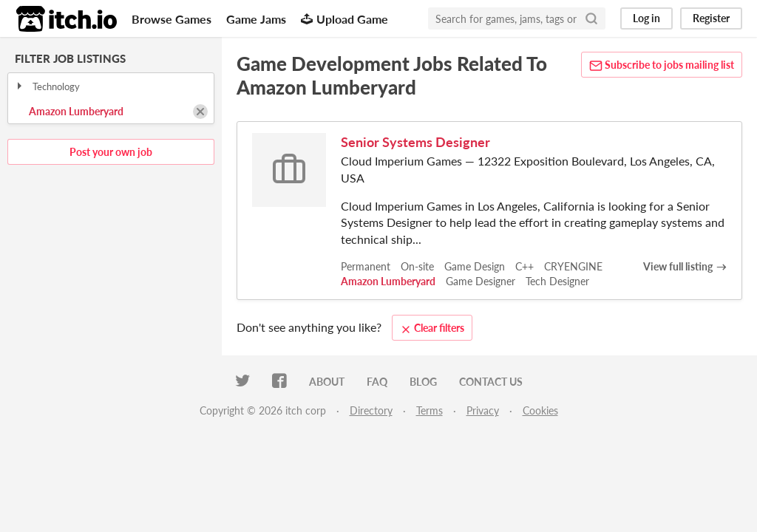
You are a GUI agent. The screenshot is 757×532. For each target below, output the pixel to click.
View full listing (678, 266)
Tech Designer (557, 281)
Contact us (491, 382)
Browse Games (172, 19)
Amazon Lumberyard (76, 111)
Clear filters (432, 328)
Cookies (540, 410)
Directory (371, 410)
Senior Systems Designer (415, 142)
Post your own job (111, 152)
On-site (417, 266)
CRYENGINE (573, 266)
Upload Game (344, 19)
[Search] (591, 18)
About (327, 382)
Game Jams (256, 19)
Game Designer (481, 281)
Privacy (483, 410)
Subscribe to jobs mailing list (662, 65)
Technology (47, 86)
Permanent (366, 266)
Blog (423, 382)
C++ (525, 266)
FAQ (377, 382)
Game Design (475, 266)
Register (711, 18)
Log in (646, 18)
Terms (430, 410)
